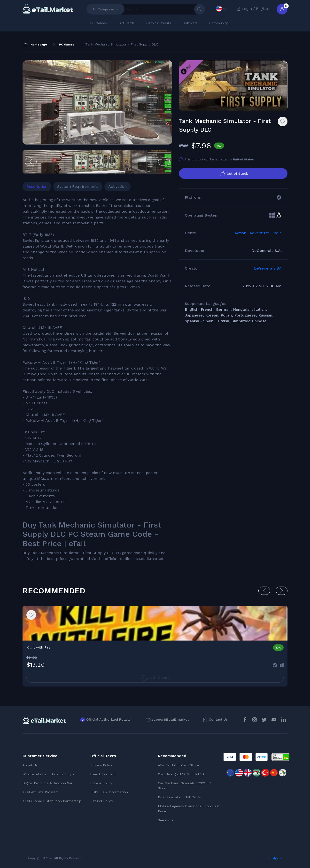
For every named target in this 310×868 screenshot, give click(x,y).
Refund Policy (102, 801)
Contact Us (218, 719)
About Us (30, 765)
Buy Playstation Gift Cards (179, 797)
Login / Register (254, 9)
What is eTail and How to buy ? (49, 774)
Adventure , (261, 233)
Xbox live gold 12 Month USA (181, 774)
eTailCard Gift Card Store (178, 765)
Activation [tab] (117, 186)
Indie (277, 233)
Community (218, 23)
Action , (242, 233)
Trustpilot (275, 858)
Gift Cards (127, 23)
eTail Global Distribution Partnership (52, 801)
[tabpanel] (97, 379)
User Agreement (103, 774)
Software (190, 23)
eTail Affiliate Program (41, 792)
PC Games (98, 23)
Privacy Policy (101, 765)
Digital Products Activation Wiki (48, 783)
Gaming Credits (159, 23)
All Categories (104, 9)
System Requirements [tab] (78, 186)
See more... (170, 820)
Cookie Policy (101, 783)
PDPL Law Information (109, 792)
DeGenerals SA (268, 268)
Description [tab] (37, 186)
